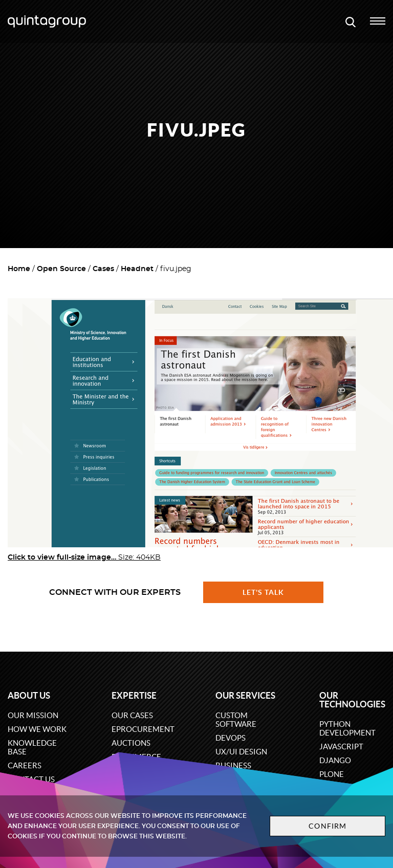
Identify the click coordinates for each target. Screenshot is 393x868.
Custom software (236, 720)
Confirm (327, 826)
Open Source (61, 269)
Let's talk (264, 592)
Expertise (134, 695)
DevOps (231, 738)
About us (29, 695)
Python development (347, 728)
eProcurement (143, 729)
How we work (37, 729)
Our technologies (352, 700)
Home (19, 269)
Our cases (132, 715)
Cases (103, 269)
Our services (245, 695)
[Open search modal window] (351, 21)
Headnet (137, 269)
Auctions (131, 743)
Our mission (33, 715)
